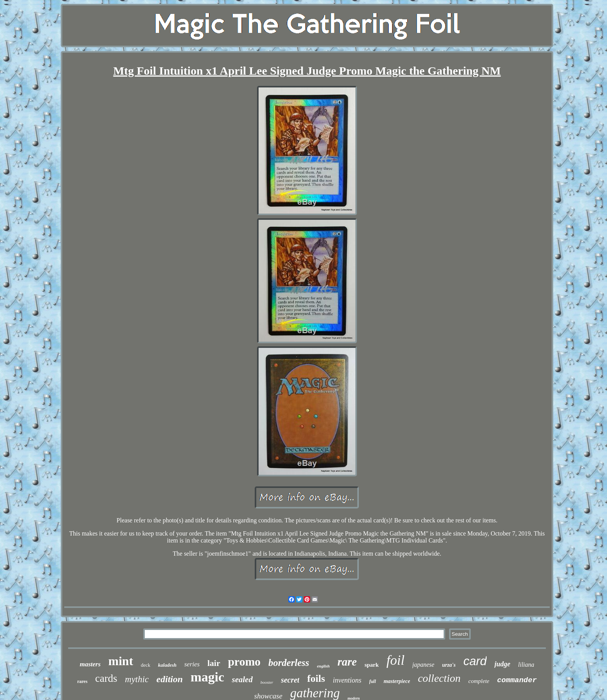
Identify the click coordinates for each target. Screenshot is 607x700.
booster (267, 682)
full (373, 681)
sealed (242, 679)
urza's (449, 665)
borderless (289, 663)
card (475, 661)
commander (517, 680)
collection (439, 678)
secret (290, 680)
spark (372, 665)
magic (207, 677)
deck (146, 665)
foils (316, 679)
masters (90, 664)
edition (170, 679)
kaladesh (167, 665)
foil (395, 660)
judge (502, 664)
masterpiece (397, 681)
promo (244, 661)
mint (121, 661)
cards (106, 678)
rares (82, 681)
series (192, 664)
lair (214, 663)
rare (347, 662)
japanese (423, 665)
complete (479, 681)
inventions (347, 680)
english (323, 666)
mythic (137, 679)
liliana (526, 665)
